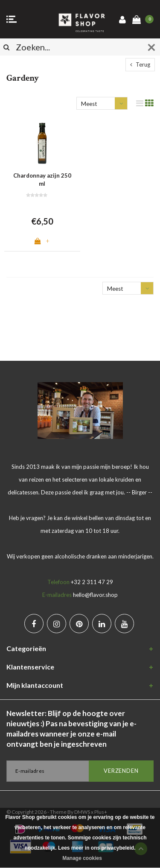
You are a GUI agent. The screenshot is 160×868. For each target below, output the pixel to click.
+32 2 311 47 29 (92, 582)
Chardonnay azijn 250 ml (42, 180)
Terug (140, 64)
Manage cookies (82, 858)
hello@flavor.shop (95, 595)
